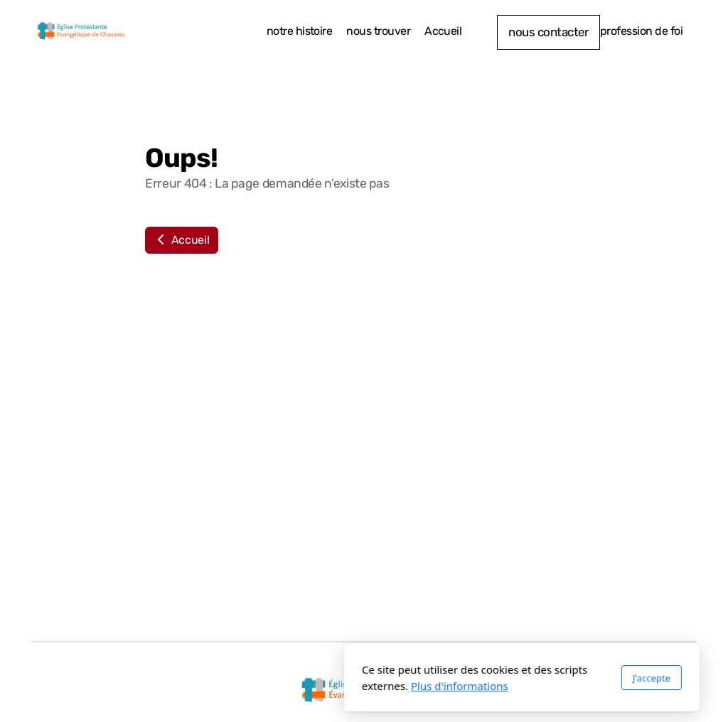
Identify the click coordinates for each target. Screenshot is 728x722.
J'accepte (494, 678)
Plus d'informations (302, 686)
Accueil (182, 240)
